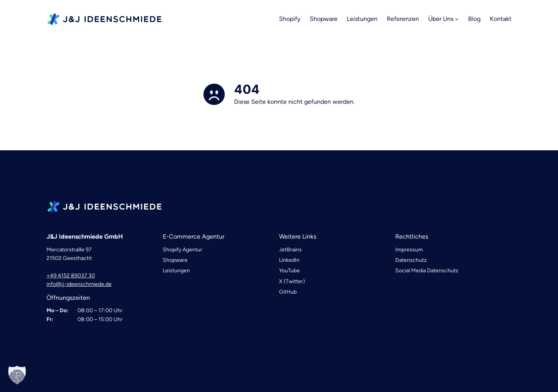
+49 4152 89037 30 (71, 276)
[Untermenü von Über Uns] (457, 19)
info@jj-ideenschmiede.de (79, 284)
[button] (17, 375)
